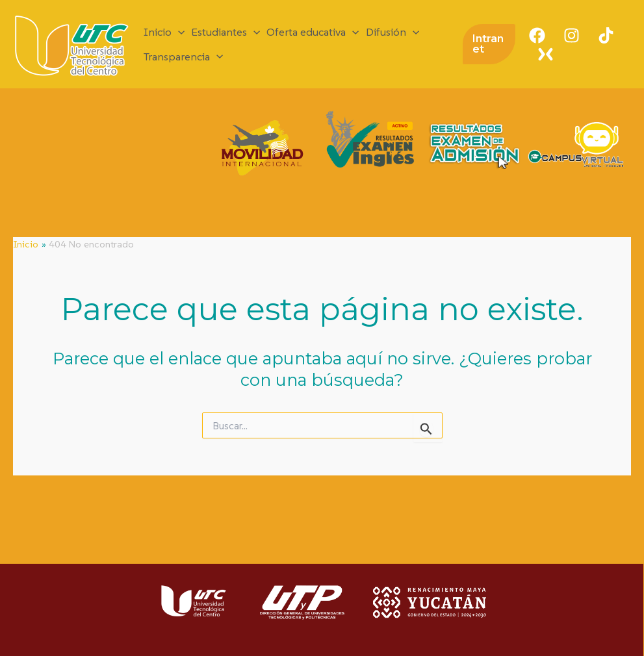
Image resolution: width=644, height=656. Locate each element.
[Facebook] (537, 35)
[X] (546, 54)
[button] (489, 44)
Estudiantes (225, 32)
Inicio (164, 32)
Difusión (393, 32)
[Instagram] (572, 35)
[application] (178, 32)
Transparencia (183, 57)
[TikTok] (606, 35)
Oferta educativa (313, 32)
